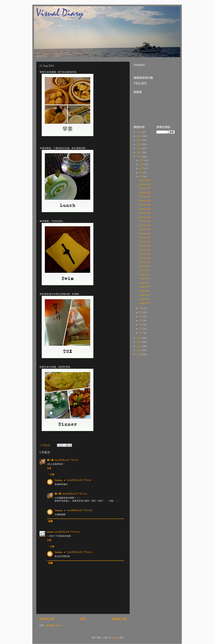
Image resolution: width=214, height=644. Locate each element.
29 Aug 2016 (145, 188)
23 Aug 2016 (145, 213)
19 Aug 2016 (145, 229)
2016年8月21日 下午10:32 (75, 494)
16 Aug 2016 (145, 242)
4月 (141, 321)
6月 (141, 312)
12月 (142, 160)
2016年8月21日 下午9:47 (66, 460)
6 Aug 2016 (144, 283)
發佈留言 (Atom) (54, 625)
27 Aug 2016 (145, 197)
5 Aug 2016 (144, 287)
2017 (139, 152)
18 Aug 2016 (145, 233)
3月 (141, 325)
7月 (141, 308)
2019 (139, 144)
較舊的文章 (119, 619)
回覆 (49, 468)
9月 (141, 173)
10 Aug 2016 (145, 266)
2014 (139, 342)
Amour (50, 532)
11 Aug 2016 (145, 262)
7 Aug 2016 (144, 278)
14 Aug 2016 (145, 250)
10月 (142, 168)
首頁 (83, 619)
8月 (141, 177)
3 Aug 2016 (144, 295)
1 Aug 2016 (144, 303)
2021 (139, 136)
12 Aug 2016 (145, 258)
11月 (142, 164)
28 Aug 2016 (145, 192)
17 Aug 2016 (145, 237)
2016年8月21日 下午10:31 (80, 552)
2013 (139, 346)
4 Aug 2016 (144, 291)
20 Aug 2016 (145, 225)
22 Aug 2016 (145, 217)
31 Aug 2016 (145, 180)
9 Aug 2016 (144, 270)
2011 (139, 354)
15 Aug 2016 (145, 246)
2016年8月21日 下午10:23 (67, 532)
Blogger (115, 638)
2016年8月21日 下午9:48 (79, 480)
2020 (139, 140)
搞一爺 (50, 460)
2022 (139, 132)
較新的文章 (47, 619)
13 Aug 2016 (145, 254)
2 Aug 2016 (144, 299)
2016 (139, 157)
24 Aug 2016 (145, 209)
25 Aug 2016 (145, 205)
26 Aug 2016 (145, 201)
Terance (59, 480)
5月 (141, 316)
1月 (141, 333)
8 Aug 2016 (144, 274)
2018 (139, 148)
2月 (141, 329)
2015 (139, 338)
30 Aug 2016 (145, 184)
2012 (139, 350)
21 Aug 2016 (145, 221)
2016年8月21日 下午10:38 (80, 510)
